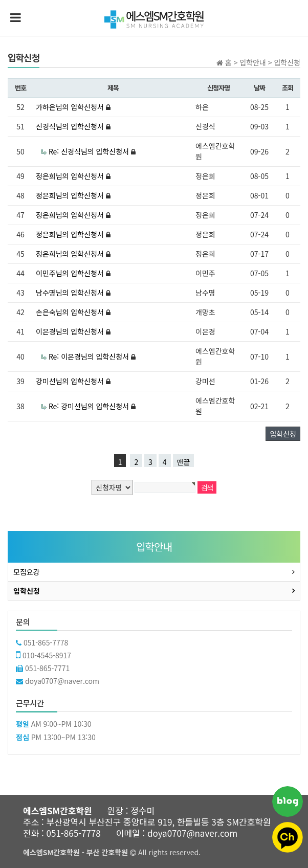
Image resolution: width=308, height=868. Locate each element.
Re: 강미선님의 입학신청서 (90, 406)
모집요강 (27, 572)
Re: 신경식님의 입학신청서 (90, 151)
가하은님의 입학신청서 (71, 107)
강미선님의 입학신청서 (71, 381)
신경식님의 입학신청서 (71, 126)
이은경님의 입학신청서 (71, 331)
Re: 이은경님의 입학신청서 (90, 357)
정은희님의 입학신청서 (71, 176)
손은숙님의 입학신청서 (71, 312)
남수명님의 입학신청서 (71, 293)
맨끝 (184, 462)
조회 (288, 88)
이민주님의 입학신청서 (71, 273)
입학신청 (283, 434)
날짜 (259, 88)
